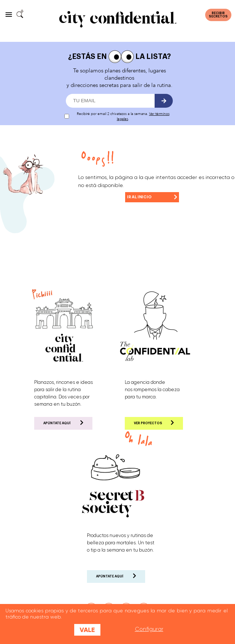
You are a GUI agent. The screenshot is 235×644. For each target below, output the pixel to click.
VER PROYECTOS (154, 423)
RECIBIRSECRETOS (218, 15)
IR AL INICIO (152, 196)
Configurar (149, 629)
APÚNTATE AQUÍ (63, 423)
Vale (87, 630)
